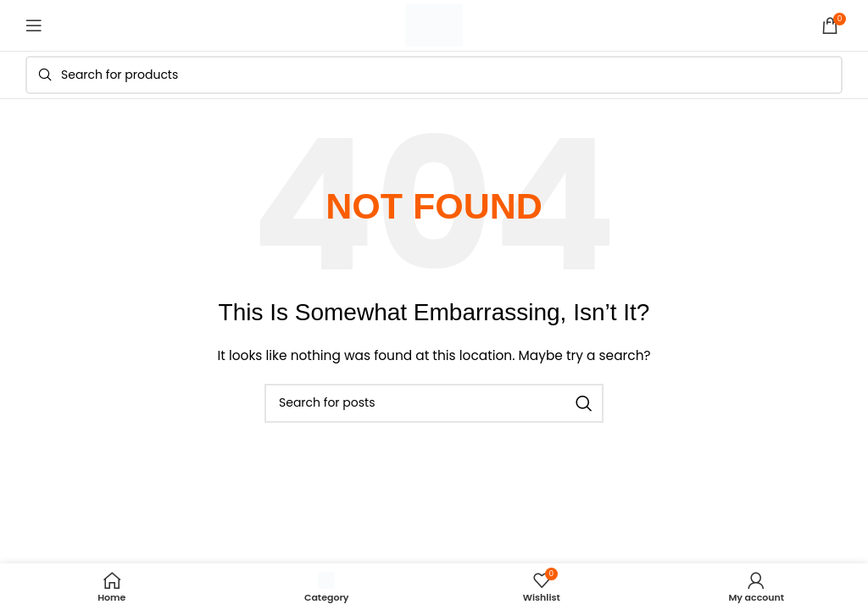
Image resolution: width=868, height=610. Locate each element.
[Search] (434, 75)
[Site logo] (434, 25)
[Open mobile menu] (34, 25)
